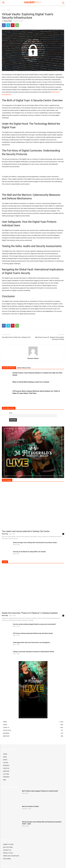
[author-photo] (33, 356)
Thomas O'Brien (8, 21)
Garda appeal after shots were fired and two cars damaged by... (32, 642)
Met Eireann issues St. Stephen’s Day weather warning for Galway (50, 338)
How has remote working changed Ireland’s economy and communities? (34, 624)
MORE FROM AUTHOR (24, 368)
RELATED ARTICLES (9, 368)
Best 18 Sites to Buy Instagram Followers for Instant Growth (40, 791)
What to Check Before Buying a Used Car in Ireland (31, 382)
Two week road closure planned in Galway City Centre (26, 531)
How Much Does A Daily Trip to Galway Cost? (16, 337)
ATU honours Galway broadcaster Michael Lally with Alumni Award (33, 633)
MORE (9, 10)
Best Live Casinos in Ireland (30, 806)
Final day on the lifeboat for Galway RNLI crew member (29, 552)
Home (4, 10)
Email (11, 413)
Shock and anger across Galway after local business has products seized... (35, 543)
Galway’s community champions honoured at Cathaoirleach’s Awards (34, 652)
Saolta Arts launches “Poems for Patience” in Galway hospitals (30, 613)
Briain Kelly (5, 534)
